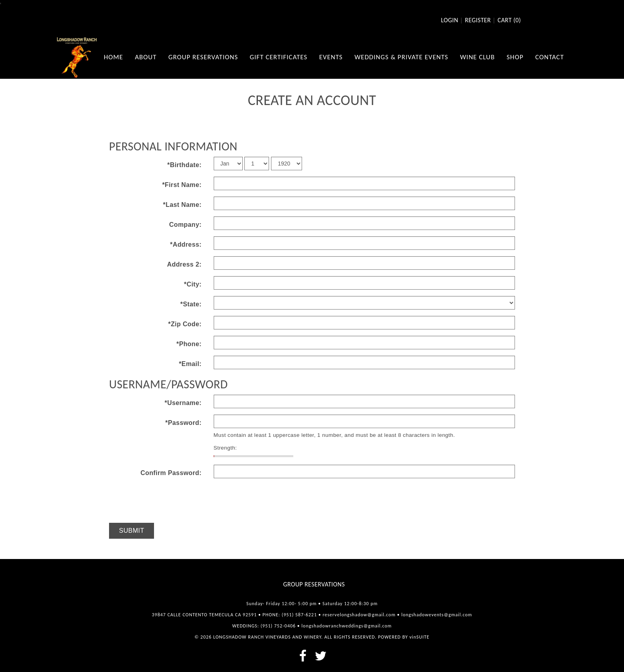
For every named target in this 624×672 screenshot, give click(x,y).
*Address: (186, 244)
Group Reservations (314, 584)
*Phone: (189, 344)
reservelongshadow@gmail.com (359, 615)
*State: (191, 304)
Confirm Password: (171, 473)
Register (478, 20)
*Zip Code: (185, 324)
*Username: (183, 403)
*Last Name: (182, 205)
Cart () (509, 20)
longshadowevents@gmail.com (437, 615)
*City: (193, 284)
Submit (132, 531)
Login (449, 20)
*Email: (190, 364)
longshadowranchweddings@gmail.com (347, 626)
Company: (185, 225)
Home (114, 57)
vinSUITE (419, 637)
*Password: (183, 423)
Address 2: (184, 264)
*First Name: (182, 185)
